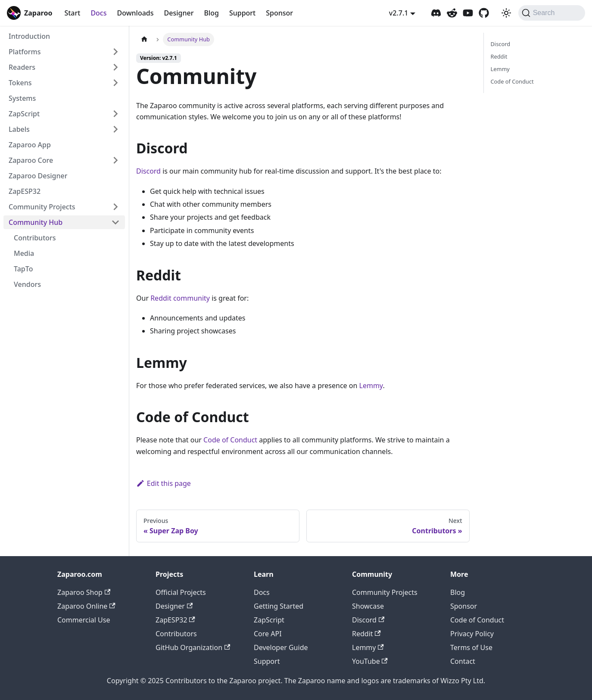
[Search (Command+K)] (552, 13)
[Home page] (144, 39)
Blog (211, 13)
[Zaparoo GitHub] (484, 13)
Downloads (135, 13)
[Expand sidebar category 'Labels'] (115, 129)
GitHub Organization (193, 647)
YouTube (370, 661)
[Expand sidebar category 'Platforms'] (115, 52)
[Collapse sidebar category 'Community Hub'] (115, 222)
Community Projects (385, 592)
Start (72, 13)
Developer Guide (281, 647)
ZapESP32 (175, 620)
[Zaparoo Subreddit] (452, 13)
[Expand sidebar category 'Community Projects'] (115, 207)
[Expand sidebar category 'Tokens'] (115, 83)
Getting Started (279, 606)
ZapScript (269, 620)
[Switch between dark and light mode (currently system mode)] (506, 13)
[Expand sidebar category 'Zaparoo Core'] (115, 160)
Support (242, 13)
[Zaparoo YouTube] (468, 13)
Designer (179, 13)
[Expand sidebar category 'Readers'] (115, 67)
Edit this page (164, 483)
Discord (148, 171)
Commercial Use (84, 620)
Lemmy (371, 386)
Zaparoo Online (86, 606)
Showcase (368, 606)
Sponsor (279, 13)
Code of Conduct (230, 440)
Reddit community (180, 298)
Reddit (499, 56)
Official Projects (181, 592)
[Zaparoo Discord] (436, 13)
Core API (268, 634)
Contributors (176, 634)
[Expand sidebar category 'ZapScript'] (115, 114)
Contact (463, 661)
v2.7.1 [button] (399, 13)
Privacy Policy (472, 634)
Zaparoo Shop (84, 592)
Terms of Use (471, 647)
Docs (98, 13)
